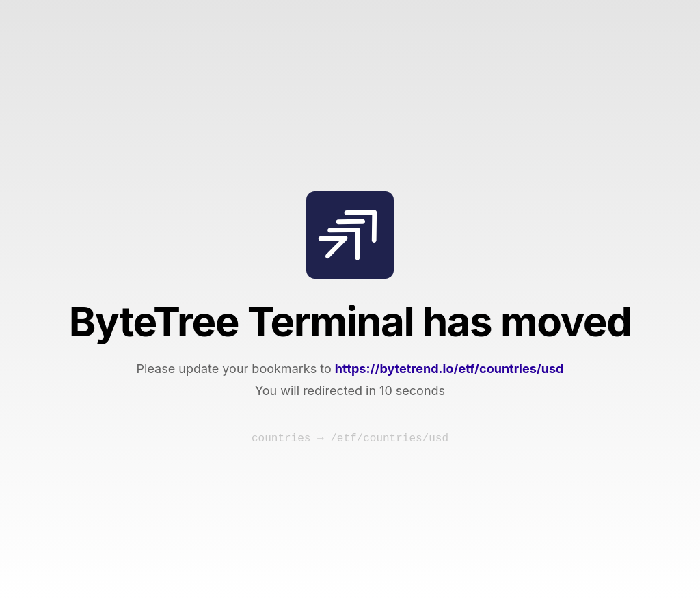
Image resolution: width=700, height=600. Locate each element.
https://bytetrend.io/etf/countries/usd (449, 369)
